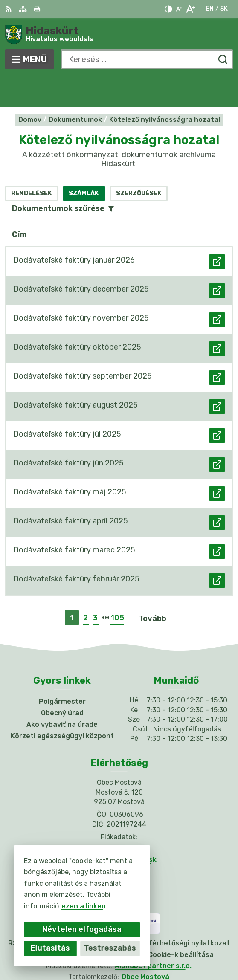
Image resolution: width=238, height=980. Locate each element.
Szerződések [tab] (139, 162)
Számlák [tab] (84, 162)
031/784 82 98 (119, 819)
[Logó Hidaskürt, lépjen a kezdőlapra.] (119, 35)
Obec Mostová (145, 946)
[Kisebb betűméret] (179, 9)
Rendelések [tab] (32, 162)
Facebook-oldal (119, 838)
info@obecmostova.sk (119, 828)
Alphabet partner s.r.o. (153, 935)
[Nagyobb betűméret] (190, 9)
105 (117, 587)
